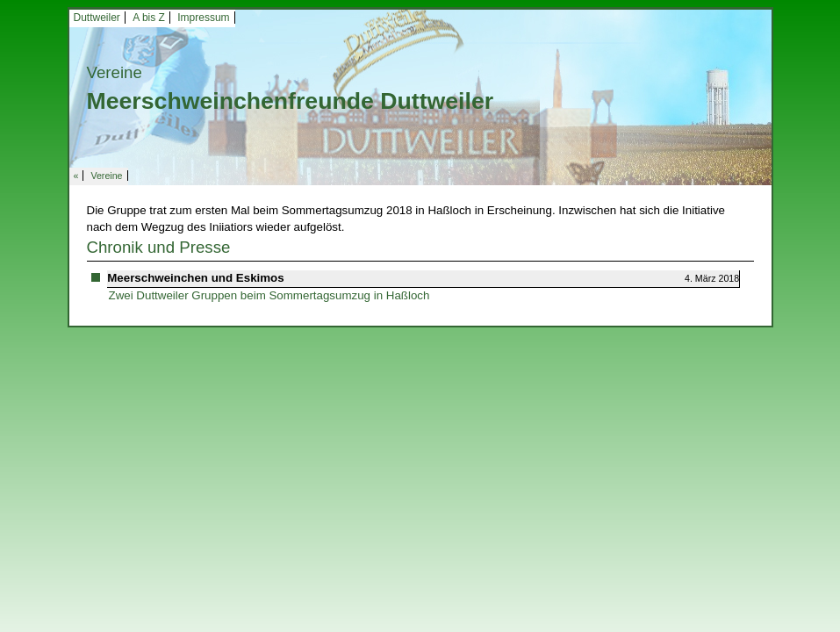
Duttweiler (97, 18)
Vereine (106, 176)
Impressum (203, 18)
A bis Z (149, 18)
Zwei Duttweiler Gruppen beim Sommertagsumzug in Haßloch (269, 295)
